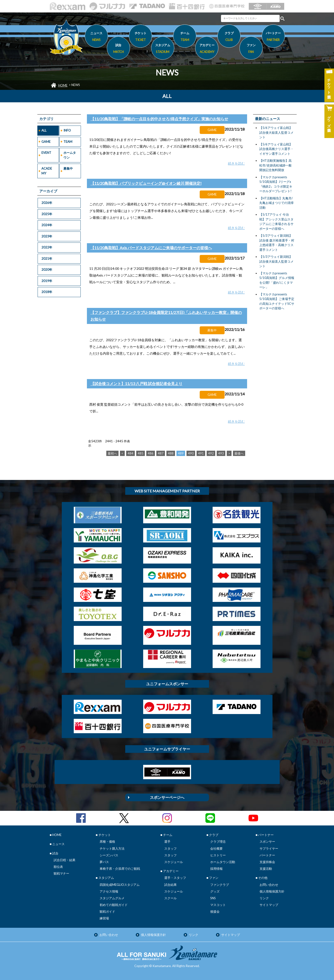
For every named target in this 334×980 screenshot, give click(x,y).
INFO (67, 130)
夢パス (104, 862)
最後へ (239, 453)
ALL (44, 130)
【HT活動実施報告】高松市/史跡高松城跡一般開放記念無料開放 (275, 165)
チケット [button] (140, 37)
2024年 (47, 225)
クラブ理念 (218, 842)
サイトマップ (269, 905)
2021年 (47, 259)
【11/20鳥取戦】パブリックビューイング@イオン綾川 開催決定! (146, 183)
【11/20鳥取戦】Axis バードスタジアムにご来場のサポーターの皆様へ (151, 248)
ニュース (96, 37)
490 (191, 453)
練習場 (104, 918)
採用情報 (216, 869)
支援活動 (266, 869)
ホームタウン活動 (223, 862)
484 (130, 453)
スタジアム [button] (163, 49)
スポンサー (267, 842)
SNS (213, 898)
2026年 (47, 203)
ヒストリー (218, 855)
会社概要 (216, 848)
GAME (46, 142)
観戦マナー (61, 873)
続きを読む (236, 163)
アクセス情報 (109, 891)
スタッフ (170, 848)
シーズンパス (109, 855)
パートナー (267, 855)
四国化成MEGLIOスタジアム (120, 885)
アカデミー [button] (207, 49)
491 (201, 453)
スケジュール (174, 862)
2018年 (47, 292)
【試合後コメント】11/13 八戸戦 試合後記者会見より (136, 383)
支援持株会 (267, 862)
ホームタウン (70, 155)
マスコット (218, 905)
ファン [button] (251, 49)
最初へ (112, 453)
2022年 (47, 247)
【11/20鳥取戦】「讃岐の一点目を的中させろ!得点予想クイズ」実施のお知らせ (159, 119)
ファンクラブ (220, 885)
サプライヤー (269, 848)
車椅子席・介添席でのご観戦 (120, 869)
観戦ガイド (107, 911)
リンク (264, 898)
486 (151, 453)
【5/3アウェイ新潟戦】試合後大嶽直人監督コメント (276, 261)
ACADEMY (47, 171)
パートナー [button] (273, 37)
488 (171, 453)
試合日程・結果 (65, 860)
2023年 (47, 236)
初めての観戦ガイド (114, 905)
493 (221, 453)
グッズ (215, 891)
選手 (167, 842)
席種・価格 (107, 842)
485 (141, 453)
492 (211, 453)
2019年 (47, 281)
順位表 (58, 867)
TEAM (68, 142)
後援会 (215, 911)
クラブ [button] (229, 37)
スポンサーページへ (167, 797)
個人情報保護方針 (272, 891)
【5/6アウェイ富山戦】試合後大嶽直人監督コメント (276, 132)
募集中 (68, 168)
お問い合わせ (269, 885)
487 (161, 453)
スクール (170, 898)
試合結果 (170, 885)
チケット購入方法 (112, 848)
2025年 (47, 214)
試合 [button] (118, 49)
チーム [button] (185, 37)
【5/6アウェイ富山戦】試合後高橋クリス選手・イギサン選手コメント (276, 149)
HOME (63, 85)
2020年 (47, 270)
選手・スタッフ (175, 878)
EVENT (46, 153)
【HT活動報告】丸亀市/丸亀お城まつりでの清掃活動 (276, 203)
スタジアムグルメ (112, 898)
